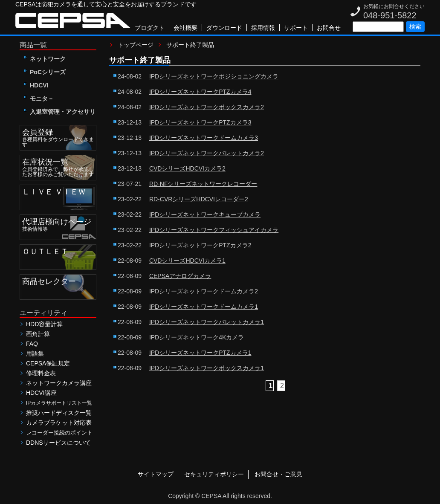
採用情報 (263, 28)
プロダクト (150, 28)
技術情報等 (59, 223)
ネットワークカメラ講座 (59, 383)
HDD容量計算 (44, 324)
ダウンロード (224, 28)
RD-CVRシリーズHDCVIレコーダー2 (199, 199)
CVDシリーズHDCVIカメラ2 (187, 168)
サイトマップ (156, 474)
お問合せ (329, 28)
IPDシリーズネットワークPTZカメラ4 (200, 92)
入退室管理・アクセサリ (60, 112)
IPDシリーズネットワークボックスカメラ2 (207, 107)
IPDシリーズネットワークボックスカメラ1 (207, 368)
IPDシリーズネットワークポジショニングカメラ (214, 76)
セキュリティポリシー (214, 474)
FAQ (32, 344)
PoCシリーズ (45, 72)
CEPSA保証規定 (48, 363)
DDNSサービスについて (58, 443)
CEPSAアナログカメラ (180, 276)
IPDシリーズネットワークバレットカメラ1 (207, 322)
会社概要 (185, 28)
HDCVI (36, 85)
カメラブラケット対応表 (59, 423)
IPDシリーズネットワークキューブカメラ (205, 214)
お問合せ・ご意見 (278, 474)
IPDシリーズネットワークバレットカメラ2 (207, 153)
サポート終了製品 (190, 45)
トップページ (136, 45)
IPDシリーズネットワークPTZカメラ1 (200, 353)
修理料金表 (41, 373)
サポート (296, 28)
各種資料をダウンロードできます (59, 136)
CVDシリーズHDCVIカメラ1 (187, 261)
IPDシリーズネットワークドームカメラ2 (204, 291)
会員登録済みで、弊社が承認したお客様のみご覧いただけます (59, 166)
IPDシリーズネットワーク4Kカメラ (197, 337)
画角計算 (38, 334)
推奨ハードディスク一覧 (59, 413)
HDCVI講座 (41, 393)
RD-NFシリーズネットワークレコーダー (203, 184)
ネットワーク (45, 59)
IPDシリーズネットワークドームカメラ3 (204, 138)
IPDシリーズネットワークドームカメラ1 (204, 307)
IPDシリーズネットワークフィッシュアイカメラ (214, 230)
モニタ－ (39, 98)
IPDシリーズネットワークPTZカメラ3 (200, 122)
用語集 (35, 353)
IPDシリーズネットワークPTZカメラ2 (200, 245)
